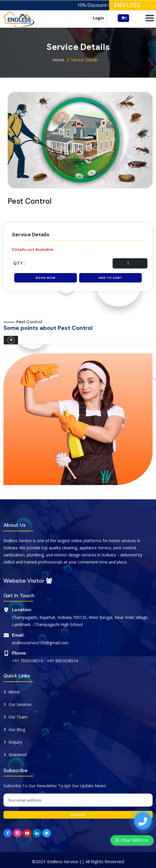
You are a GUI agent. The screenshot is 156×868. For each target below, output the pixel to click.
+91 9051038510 (62, 661)
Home (58, 60)
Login (98, 18)
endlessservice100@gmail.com (40, 643)
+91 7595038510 (28, 661)
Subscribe (78, 815)
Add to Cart (110, 278)
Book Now (46, 278)
